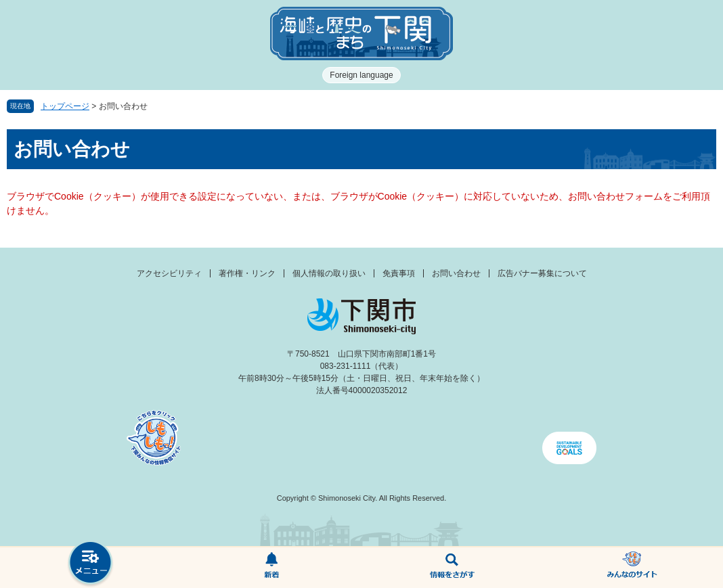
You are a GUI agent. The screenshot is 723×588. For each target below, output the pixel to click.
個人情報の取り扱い (329, 273)
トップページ (65, 106)
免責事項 (399, 273)
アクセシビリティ (169, 273)
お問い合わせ (456, 273)
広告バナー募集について (542, 273)
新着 (271, 568)
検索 (452, 568)
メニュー (90, 564)
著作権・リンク (247, 273)
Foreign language (361, 75)
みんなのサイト (633, 568)
